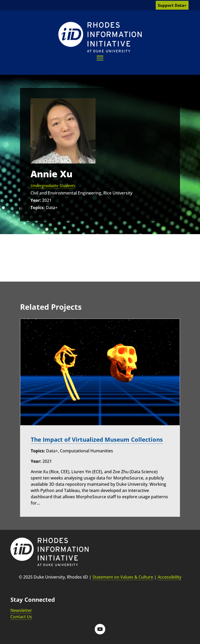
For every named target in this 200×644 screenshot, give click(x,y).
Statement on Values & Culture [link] (123, 577)
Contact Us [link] (21, 616)
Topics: (38, 208)
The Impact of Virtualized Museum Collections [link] (97, 439)
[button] (100, 58)
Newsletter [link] (21, 610)
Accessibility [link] (169, 577)
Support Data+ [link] (172, 5)
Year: (36, 200)
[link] (100, 37)
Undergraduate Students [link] (53, 186)
